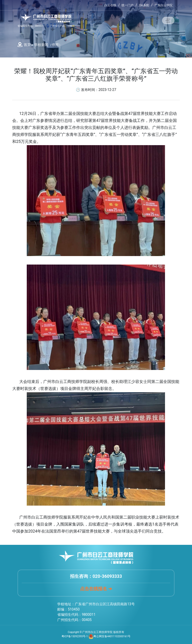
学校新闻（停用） (48, 45)
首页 (27, 45)
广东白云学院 (163, 5)
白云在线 (110, 5)
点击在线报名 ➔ (96, 589)
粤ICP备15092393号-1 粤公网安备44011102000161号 (96, 636)
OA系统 (144, 5)
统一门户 (127, 5)
